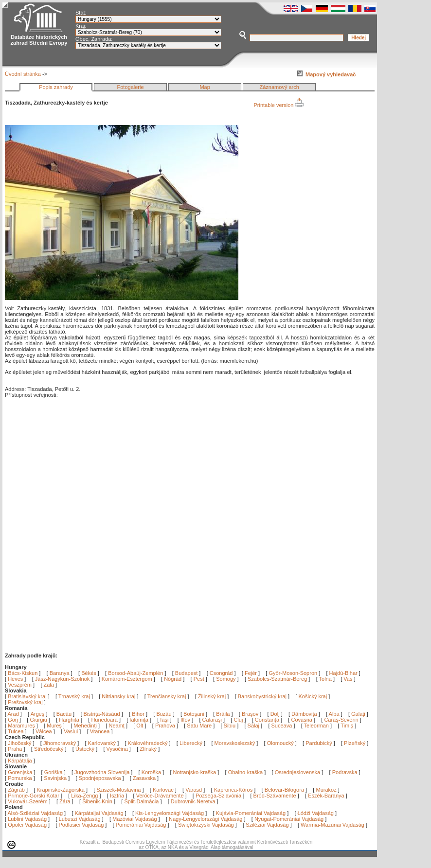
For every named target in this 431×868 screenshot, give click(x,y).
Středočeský (49, 749)
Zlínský (148, 749)
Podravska (345, 772)
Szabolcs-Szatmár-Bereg (277, 679)
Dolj (276, 714)
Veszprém (20, 685)
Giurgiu (39, 720)
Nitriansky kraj (118, 696)
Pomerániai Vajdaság (141, 825)
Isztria (117, 796)
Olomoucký (280, 743)
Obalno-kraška (246, 772)
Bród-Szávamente (275, 796)
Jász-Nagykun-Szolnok (63, 679)
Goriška (54, 772)
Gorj (14, 720)
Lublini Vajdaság (27, 819)
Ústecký (85, 749)
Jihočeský (19, 743)
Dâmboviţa (305, 714)
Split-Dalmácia (141, 801)
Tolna (325, 679)
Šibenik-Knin (97, 801)
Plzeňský (355, 743)
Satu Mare (200, 726)
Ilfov (186, 720)
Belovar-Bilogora (284, 790)
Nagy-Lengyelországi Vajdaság (206, 819)
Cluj (239, 720)
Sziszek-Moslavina (118, 790)
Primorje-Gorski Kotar (34, 796)
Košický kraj (313, 696)
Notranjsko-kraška (195, 772)
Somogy (226, 679)
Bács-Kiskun (23, 673)
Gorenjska (20, 772)
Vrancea (101, 731)
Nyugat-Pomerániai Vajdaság (289, 819)
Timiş (348, 726)
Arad (14, 714)
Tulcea (17, 731)
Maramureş (22, 726)
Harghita (70, 720)
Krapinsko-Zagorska (60, 790)
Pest (199, 679)
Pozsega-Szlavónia (218, 796)
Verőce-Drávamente (160, 796)
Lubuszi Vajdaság (80, 819)
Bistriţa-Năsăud (103, 714)
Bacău (65, 714)
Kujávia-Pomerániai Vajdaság (251, 813)
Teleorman (317, 726)
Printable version (278, 105)
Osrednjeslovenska (298, 772)
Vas (348, 679)
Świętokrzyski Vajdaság (206, 825)
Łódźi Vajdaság (316, 813)
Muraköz (326, 790)
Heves (15, 679)
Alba (335, 714)
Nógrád (173, 679)
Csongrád (221, 673)
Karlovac (163, 790)
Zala (49, 685)
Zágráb (17, 790)
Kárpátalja (20, 761)
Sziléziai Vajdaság (267, 825)
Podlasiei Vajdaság (81, 825)
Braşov (251, 714)
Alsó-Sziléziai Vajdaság (36, 813)
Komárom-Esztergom (127, 679)
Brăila (224, 714)
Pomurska (21, 778)
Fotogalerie (131, 87)
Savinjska (55, 778)
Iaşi (165, 720)
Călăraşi (213, 720)
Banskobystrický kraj (262, 696)
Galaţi (359, 714)
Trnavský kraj (75, 696)
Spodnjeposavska (100, 778)
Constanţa (268, 720)
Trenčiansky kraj (167, 696)
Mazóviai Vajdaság (135, 819)
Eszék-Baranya (326, 796)
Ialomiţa (140, 720)
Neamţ (117, 726)
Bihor (139, 714)
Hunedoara (105, 720)
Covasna (302, 720)
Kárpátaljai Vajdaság (99, 813)
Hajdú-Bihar (343, 673)
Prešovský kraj (25, 702)
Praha (15, 749)
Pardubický (319, 743)
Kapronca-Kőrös (233, 790)
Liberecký (191, 743)
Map (205, 87)
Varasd (194, 790)
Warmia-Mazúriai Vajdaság (332, 825)
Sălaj (254, 726)
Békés (89, 673)
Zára (65, 801)
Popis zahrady (56, 87)
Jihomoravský (60, 743)
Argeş (38, 714)
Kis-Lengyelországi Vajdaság (170, 813)
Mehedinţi (86, 726)
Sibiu (231, 726)
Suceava (283, 726)
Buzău (164, 714)
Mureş (55, 726)
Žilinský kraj (213, 696)
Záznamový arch (279, 87)
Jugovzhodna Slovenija (102, 772)
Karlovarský (102, 743)
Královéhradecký (148, 743)
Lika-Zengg (84, 796)
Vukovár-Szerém (28, 801)
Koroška (151, 772)
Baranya (60, 673)
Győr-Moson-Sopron (293, 673)
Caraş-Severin (342, 720)
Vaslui (72, 731)
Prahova (166, 726)
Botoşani (195, 714)
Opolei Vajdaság (27, 825)
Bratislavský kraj (27, 696)
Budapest (186, 673)
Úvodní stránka (23, 74)
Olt (140, 726)
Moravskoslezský (235, 743)
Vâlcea (45, 731)
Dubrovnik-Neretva (193, 801)
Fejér (251, 673)
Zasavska (144, 778)
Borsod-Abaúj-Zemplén (135, 673)
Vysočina (117, 749)
